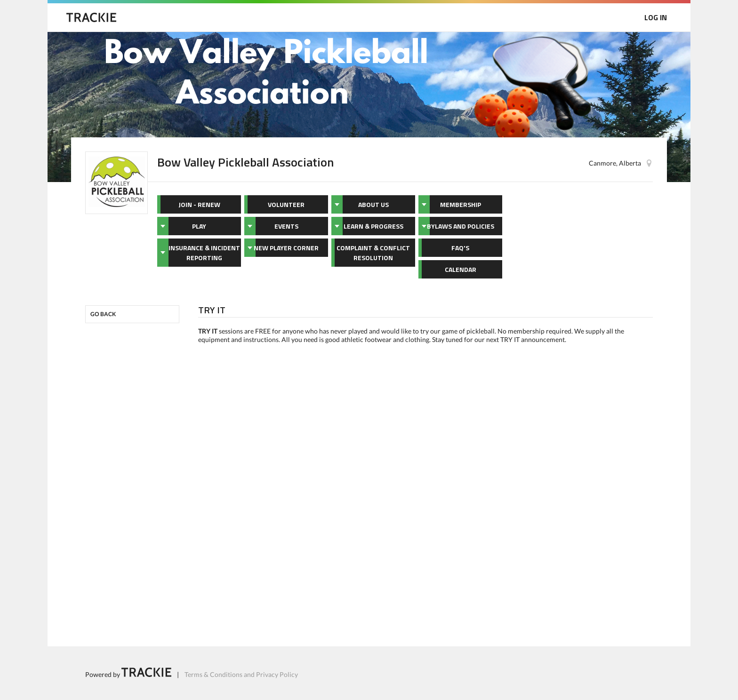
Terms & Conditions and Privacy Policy (241, 674)
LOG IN (656, 17)
